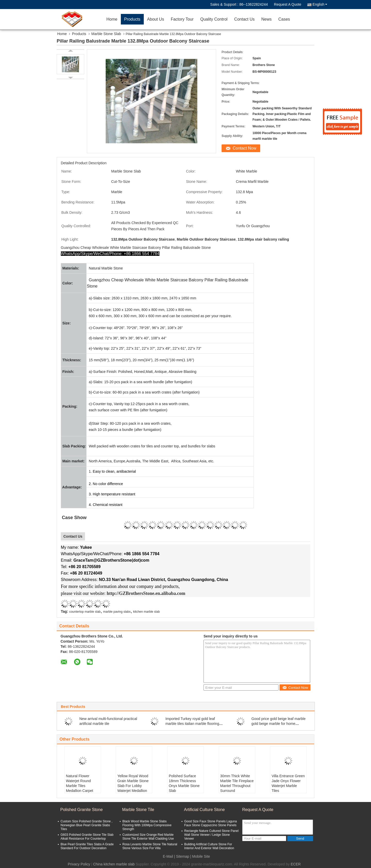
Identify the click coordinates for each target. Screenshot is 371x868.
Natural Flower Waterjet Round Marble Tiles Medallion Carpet (80, 783)
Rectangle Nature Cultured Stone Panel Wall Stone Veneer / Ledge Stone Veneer (211, 835)
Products (132, 19)
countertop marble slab (85, 612)
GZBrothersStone (137, 593)
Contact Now (244, 148)
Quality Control (214, 19)
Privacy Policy (79, 864)
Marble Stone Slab (106, 34)
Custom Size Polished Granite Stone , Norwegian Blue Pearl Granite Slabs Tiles (86, 825)
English (320, 4)
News (266, 19)
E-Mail (168, 856)
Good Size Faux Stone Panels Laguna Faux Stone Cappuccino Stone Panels (210, 823)
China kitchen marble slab (114, 864)
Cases (284, 19)
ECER (296, 864)
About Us (156, 19)
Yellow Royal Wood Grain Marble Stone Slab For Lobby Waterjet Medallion (133, 783)
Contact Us (244, 19)
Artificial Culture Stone (204, 810)
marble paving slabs (117, 612)
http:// (113, 593)
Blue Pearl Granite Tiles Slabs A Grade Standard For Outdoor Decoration (87, 846)
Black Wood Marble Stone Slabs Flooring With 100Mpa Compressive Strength (147, 825)
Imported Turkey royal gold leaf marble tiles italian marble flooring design (192, 724)
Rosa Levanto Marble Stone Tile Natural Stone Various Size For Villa (150, 846)
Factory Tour (182, 19)
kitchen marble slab (146, 612)
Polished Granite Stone (82, 810)
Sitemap (183, 856)
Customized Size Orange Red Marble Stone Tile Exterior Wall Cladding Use (148, 837)
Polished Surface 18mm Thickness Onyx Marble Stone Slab (184, 783)
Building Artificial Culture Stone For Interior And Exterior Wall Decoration (209, 846)
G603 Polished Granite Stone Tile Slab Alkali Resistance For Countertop (87, 837)
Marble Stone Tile (138, 810)
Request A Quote (288, 4)
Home (112, 19)
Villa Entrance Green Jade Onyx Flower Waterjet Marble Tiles (288, 783)
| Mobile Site (200, 856)
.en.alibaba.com (170, 593)
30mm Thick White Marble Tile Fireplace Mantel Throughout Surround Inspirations (237, 786)
